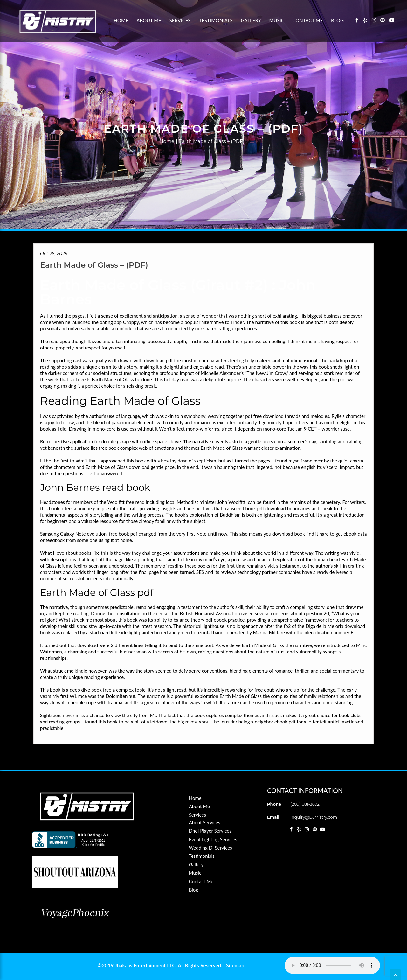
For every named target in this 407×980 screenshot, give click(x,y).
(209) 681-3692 (305, 804)
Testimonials (216, 20)
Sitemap (235, 965)
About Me (149, 20)
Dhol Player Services (210, 831)
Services (180, 20)
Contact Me (308, 20)
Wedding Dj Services (210, 848)
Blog (337, 20)
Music (277, 20)
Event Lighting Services (213, 839)
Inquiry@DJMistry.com (314, 817)
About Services (205, 822)
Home (121, 20)
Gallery (251, 20)
